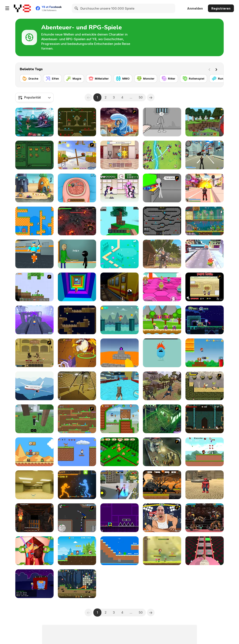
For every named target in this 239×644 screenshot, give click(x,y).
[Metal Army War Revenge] (77, 584)
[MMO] (123, 79)
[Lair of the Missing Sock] (205, 320)
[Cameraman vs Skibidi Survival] (205, 551)
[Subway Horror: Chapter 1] (119, 287)
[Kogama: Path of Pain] (34, 320)
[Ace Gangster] (77, 518)
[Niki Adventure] (162, 320)
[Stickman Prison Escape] (162, 122)
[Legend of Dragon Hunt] (162, 155)
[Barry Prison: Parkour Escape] (34, 254)
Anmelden (195, 8)
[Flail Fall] (77, 320)
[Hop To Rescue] (162, 551)
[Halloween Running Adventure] (162, 485)
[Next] (217, 69)
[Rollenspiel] (194, 79)
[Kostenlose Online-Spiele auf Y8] (22, 8)
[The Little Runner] (119, 320)
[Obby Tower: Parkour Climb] (77, 287)
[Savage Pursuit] (205, 386)
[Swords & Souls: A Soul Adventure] (34, 353)
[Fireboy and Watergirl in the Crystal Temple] (162, 221)
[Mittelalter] (99, 79)
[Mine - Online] (205, 122)
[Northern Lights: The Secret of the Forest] (119, 452)
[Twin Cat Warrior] (77, 419)
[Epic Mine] (34, 518)
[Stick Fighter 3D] (77, 485)
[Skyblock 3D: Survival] (119, 221)
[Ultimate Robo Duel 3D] (205, 518)
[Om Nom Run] (205, 254)
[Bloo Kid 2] (119, 419)
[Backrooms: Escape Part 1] (77, 386)
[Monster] (146, 79)
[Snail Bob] (77, 155)
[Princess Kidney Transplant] (34, 551)
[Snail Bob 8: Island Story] (205, 221)
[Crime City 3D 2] (205, 188)
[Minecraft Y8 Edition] (34, 287)
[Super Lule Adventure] (205, 353)
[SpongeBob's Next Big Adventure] (34, 188)
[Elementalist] (205, 419)
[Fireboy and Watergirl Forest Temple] (77, 122)
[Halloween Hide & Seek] (34, 584)
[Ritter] (169, 79)
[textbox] (34, 97)
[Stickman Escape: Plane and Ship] (34, 386)
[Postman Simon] (77, 452)
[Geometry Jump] (119, 518)
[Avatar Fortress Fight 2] (119, 122)
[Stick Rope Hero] (119, 485)
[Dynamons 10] (77, 353)
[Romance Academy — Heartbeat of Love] (119, 188)
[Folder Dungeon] (34, 155)
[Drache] (30, 79)
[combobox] (34, 97)
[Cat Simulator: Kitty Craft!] (119, 386)
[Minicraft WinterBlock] (119, 551)
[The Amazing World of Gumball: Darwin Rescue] (119, 155)
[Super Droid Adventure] (34, 452)
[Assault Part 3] (162, 188)
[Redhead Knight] (77, 551)
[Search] (77, 8)
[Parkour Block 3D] (119, 353)
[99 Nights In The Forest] (34, 419)
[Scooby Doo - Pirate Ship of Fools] (162, 419)
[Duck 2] (34, 221)
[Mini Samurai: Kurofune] (162, 386)
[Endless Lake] (119, 254)
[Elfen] (52, 79)
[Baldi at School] (77, 254)
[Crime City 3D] (205, 155)
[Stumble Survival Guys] (162, 287)
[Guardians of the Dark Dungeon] (77, 221)
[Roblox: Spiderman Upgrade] (205, 485)
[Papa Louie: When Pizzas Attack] (205, 287)
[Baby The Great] (162, 254)
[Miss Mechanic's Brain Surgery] (77, 188)
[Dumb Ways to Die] (162, 353)
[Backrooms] (34, 485)
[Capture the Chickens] (205, 452)
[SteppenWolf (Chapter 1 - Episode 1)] (162, 452)
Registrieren (221, 8)
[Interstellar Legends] (34, 122)
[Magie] (74, 79)
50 (141, 97)
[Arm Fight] (162, 518)
